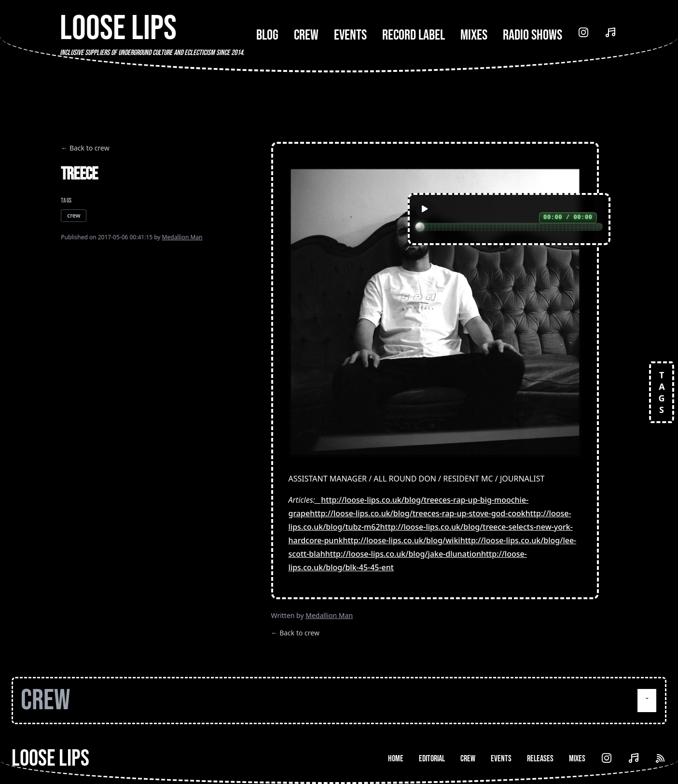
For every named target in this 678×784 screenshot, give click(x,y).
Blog (267, 35)
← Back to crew (85, 148)
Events (350, 35)
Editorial (432, 759)
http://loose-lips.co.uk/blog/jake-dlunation (403, 554)
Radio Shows (533, 35)
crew (74, 215)
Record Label (414, 35)
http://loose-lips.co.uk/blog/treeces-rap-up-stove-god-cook (418, 513)
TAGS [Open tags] (662, 392)
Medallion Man (182, 237)
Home (396, 759)
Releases (540, 759)
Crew (306, 35)
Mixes (474, 35)
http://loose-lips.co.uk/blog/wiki (401, 540)
